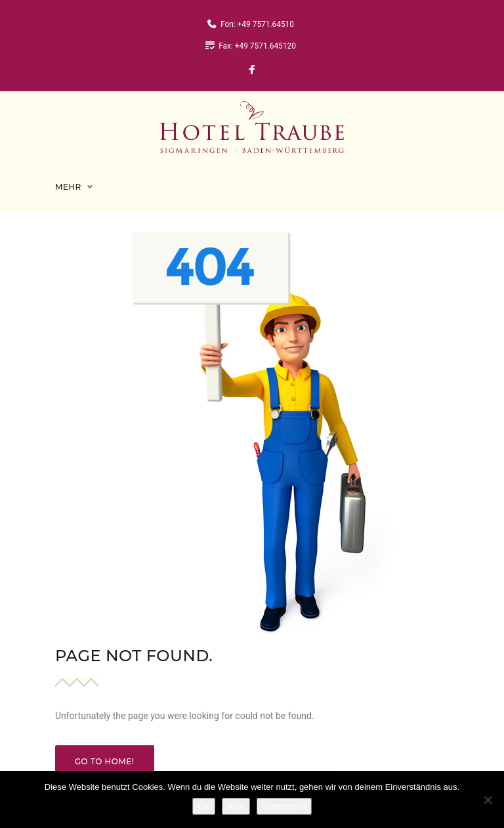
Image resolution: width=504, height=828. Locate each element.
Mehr (68, 176)
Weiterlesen (284, 806)
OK (204, 806)
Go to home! (105, 751)
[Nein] (488, 800)
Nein (236, 806)
